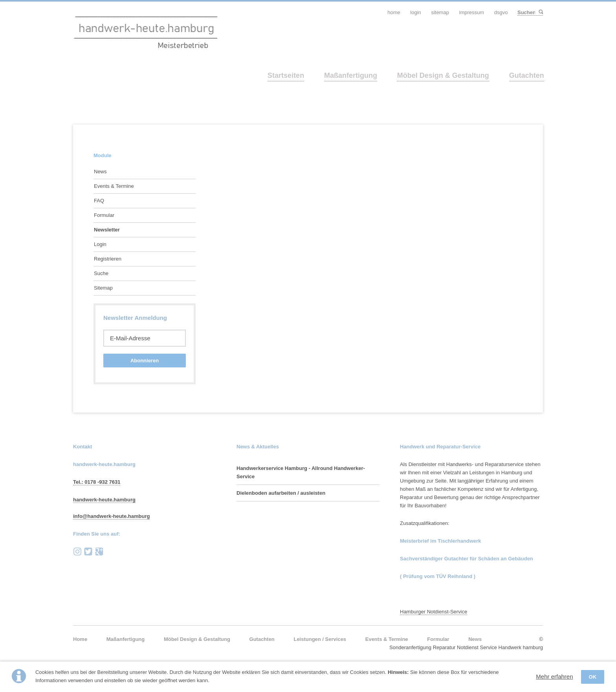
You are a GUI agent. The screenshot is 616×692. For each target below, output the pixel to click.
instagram (77, 552)
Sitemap (103, 288)
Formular (104, 215)
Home (80, 639)
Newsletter (107, 230)
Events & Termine (114, 186)
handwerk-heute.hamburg (104, 500)
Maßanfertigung (351, 75)
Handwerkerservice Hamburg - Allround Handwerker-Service (301, 472)
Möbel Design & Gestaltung (443, 75)
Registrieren (108, 259)
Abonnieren (145, 361)
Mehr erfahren (554, 676)
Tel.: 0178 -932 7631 (97, 482)
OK (593, 677)
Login (100, 244)
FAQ (99, 201)
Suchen (540, 12)
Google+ (99, 552)
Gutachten (527, 75)
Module (103, 155)
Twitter (88, 552)
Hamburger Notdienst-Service (434, 612)
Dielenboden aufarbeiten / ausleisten (281, 493)
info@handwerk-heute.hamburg (111, 516)
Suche (101, 273)
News (100, 172)
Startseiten (286, 75)
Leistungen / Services (320, 639)
